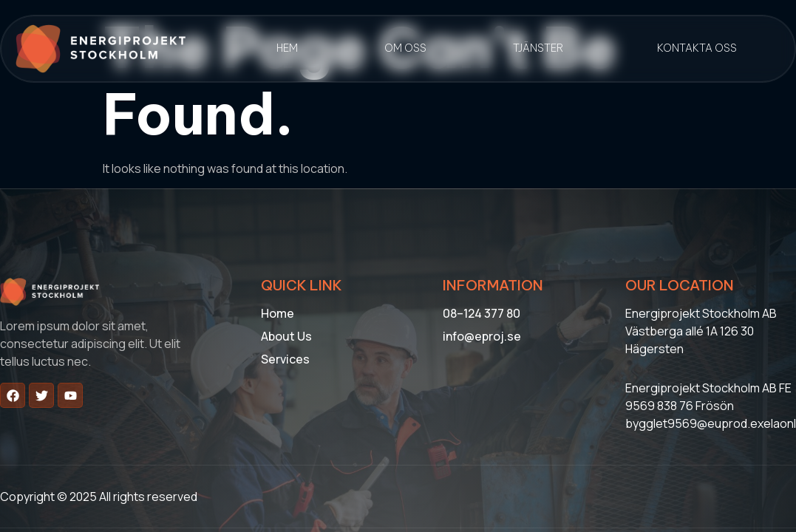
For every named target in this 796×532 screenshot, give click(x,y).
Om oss (405, 48)
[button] (542, 49)
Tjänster (538, 48)
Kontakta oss (697, 48)
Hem (287, 48)
